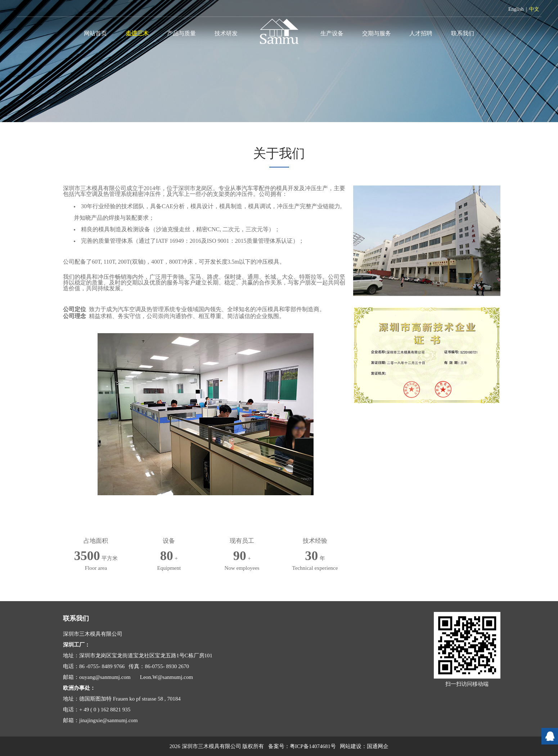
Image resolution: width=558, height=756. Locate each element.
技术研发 (226, 33)
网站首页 (95, 33)
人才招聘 (421, 33)
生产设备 (332, 33)
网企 (383, 746)
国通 (372, 746)
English (516, 9)
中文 (534, 9)
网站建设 (351, 746)
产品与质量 (181, 33)
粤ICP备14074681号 (313, 746)
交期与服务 (377, 33)
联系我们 (463, 33)
